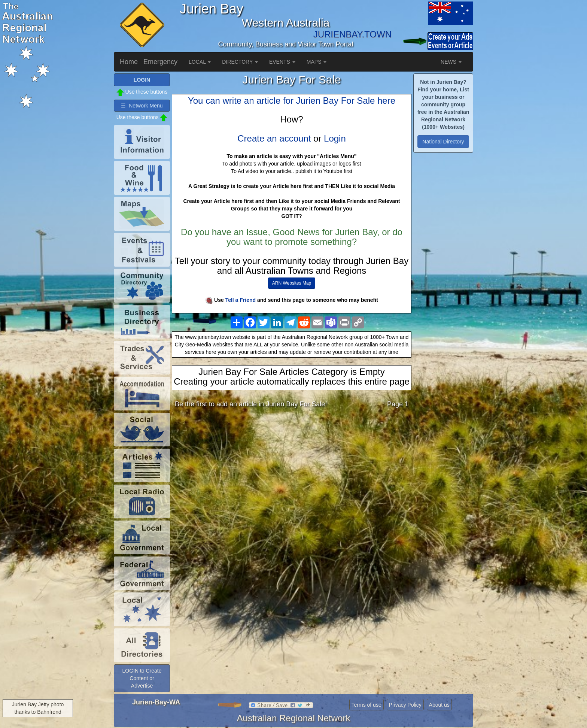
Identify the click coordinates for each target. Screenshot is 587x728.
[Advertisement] (292, 473)
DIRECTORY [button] (240, 62)
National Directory (443, 142)
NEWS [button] (451, 62)
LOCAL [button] (200, 62)
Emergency (160, 62)
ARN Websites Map (292, 283)
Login (335, 138)
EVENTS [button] (282, 62)
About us (439, 705)
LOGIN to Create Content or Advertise (142, 678)
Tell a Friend (241, 300)
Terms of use (367, 705)
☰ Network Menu (142, 106)
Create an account (274, 138)
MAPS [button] (317, 62)
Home (129, 62)
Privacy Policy (405, 705)
